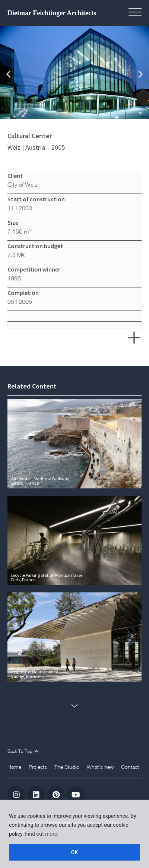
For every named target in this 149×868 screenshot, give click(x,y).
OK (75, 852)
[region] (74, 834)
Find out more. (42, 834)
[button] (138, 13)
